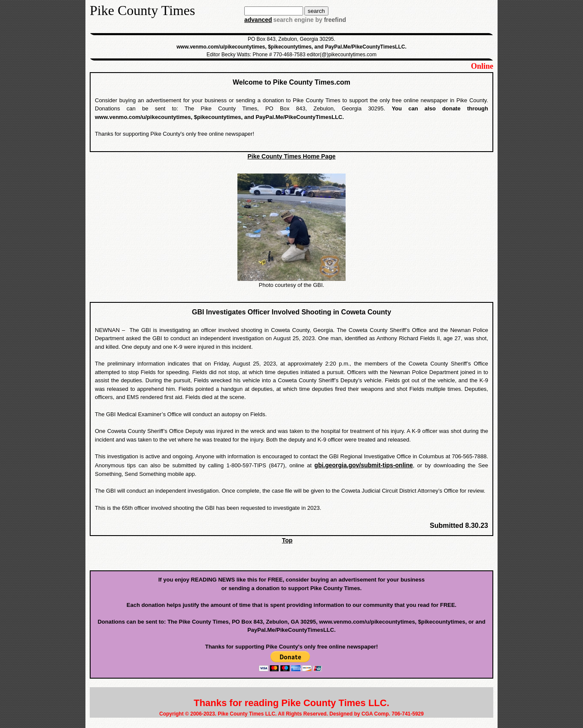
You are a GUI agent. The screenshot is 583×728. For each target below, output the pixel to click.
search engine (293, 20)
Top (287, 540)
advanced (258, 20)
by (330, 20)
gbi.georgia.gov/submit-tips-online (363, 465)
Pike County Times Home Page (291, 156)
